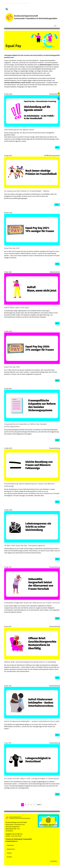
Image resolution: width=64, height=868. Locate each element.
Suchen (7, 9)
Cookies (9, 853)
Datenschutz (11, 849)
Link (57, 205)
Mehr (57, 147)
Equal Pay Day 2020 (12, 367)
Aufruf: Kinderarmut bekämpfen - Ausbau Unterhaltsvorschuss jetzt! (32, 721)
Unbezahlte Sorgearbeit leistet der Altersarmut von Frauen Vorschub (32, 603)
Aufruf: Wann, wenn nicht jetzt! (17, 308)
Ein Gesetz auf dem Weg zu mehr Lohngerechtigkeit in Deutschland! (32, 779)
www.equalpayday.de (39, 83)
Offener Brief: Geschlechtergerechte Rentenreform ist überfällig (30, 662)
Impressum (10, 845)
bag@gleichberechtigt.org (14, 834)
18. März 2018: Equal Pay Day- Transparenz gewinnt (25, 546)
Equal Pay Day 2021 (12, 248)
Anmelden (54, 861)
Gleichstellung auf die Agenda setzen (19, 130)
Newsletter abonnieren (49, 825)
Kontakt (9, 857)
